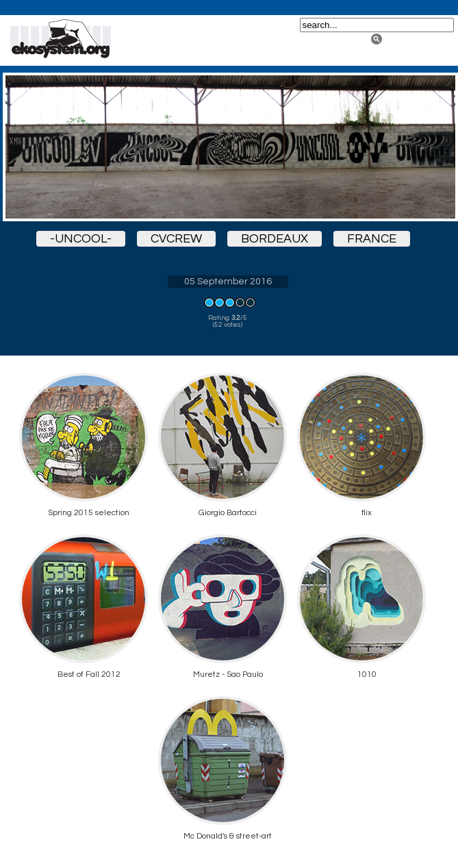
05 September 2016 (228, 282)
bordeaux (275, 239)
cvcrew (176, 239)
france (372, 239)
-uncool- (81, 239)
